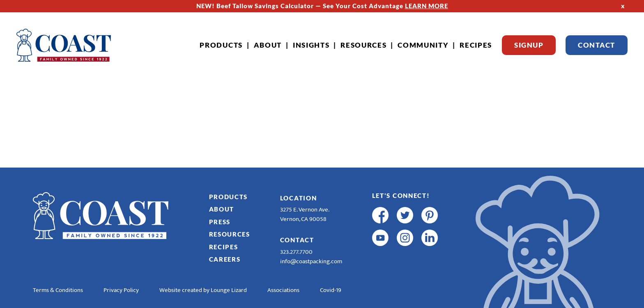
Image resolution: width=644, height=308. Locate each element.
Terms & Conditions (58, 290)
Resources (363, 45)
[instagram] (405, 238)
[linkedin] (430, 238)
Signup (529, 45)
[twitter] (405, 215)
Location (299, 198)
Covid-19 (331, 290)
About (268, 45)
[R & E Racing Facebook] (380, 260)
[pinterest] (430, 215)
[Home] (64, 45)
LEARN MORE (427, 6)
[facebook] (380, 215)
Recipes (476, 45)
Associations (283, 290)
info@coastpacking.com (311, 261)
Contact (597, 45)
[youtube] (380, 238)
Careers (225, 259)
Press (220, 222)
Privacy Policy (121, 290)
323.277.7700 (296, 252)
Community (423, 45)
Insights (311, 45)
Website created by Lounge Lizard (203, 290)
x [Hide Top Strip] (623, 6)
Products (221, 45)
